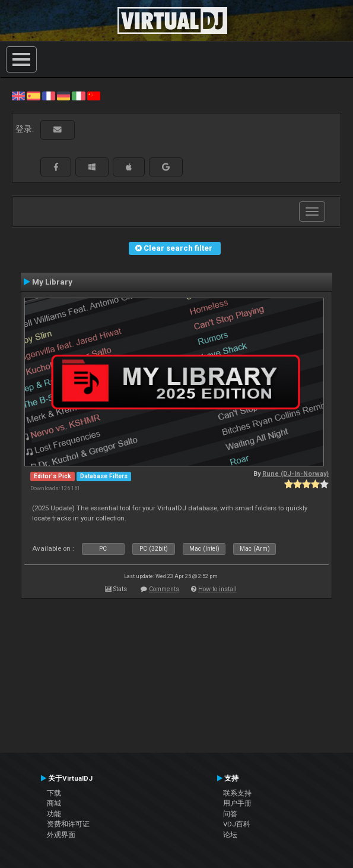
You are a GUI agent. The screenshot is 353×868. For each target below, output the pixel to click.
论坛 (230, 835)
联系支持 (237, 793)
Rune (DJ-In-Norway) (295, 474)
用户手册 (237, 803)
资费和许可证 (68, 824)
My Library (52, 282)
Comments (164, 589)
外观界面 (61, 835)
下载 (54, 793)
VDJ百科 (237, 824)
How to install (217, 589)
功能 (54, 814)
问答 (230, 814)
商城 (54, 803)
